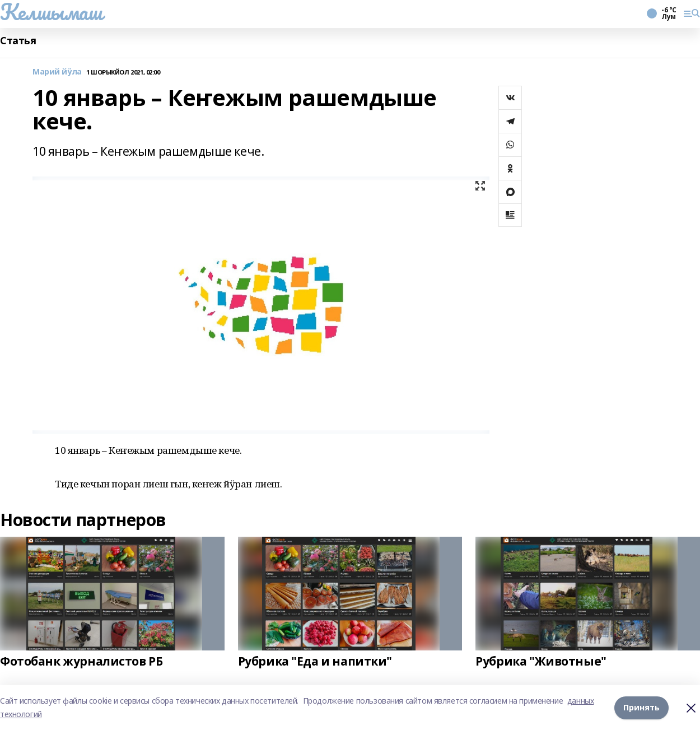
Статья (18, 41)
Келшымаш (51, 12)
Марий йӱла (57, 72)
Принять (641, 707)
